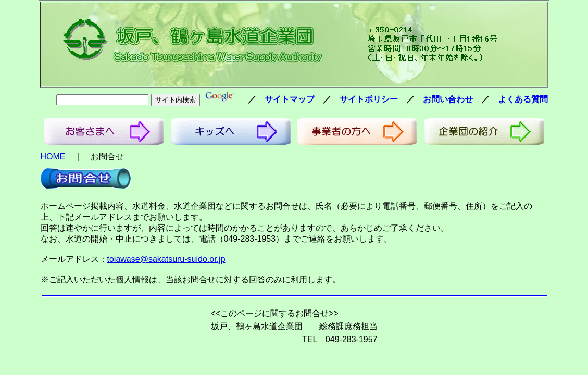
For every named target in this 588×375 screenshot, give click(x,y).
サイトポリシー (369, 99)
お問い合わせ (448, 99)
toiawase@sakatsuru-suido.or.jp (166, 259)
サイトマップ (290, 99)
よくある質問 (523, 99)
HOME (53, 157)
